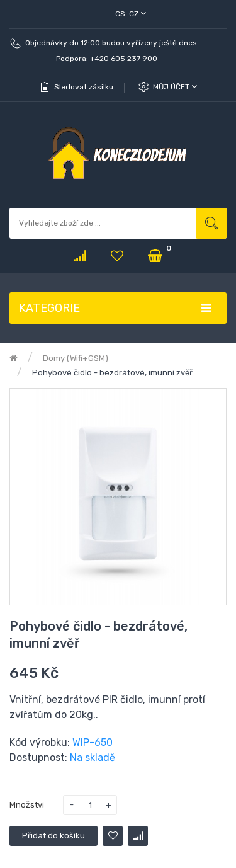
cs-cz (131, 14)
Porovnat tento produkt (138, 836)
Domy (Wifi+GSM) (76, 358)
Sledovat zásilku (84, 87)
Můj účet (175, 87)
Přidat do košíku (53, 836)
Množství (27, 805)
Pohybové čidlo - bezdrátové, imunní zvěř (112, 373)
